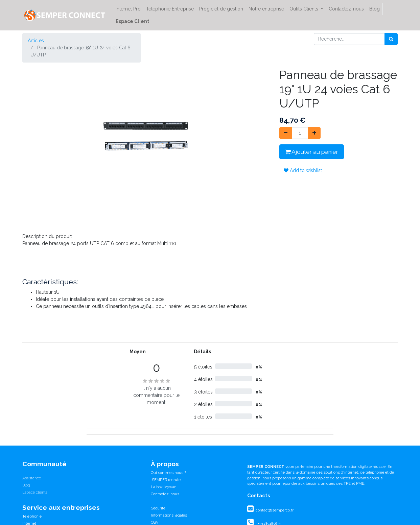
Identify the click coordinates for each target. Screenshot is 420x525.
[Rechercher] (391, 39)
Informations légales (169, 515)
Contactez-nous (165, 494)
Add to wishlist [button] (303, 170)
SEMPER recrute (166, 480)
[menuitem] (128, 9)
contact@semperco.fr (274, 510)
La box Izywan (164, 487)
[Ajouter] (314, 133)
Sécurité (158, 508)
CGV (155, 522)
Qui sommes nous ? (168, 473)
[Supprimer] (286, 133)
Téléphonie (32, 516)
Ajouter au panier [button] (312, 152)
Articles (36, 41)
